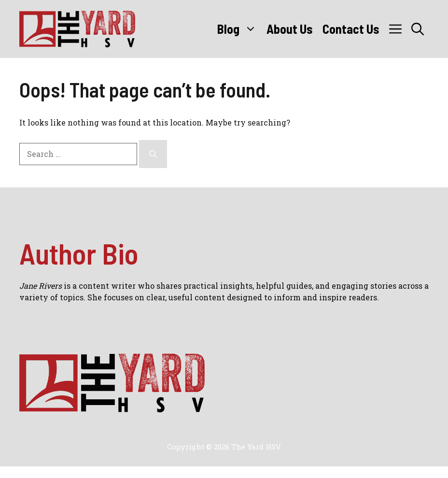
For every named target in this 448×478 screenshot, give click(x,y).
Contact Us (351, 29)
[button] (418, 29)
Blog (239, 29)
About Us (290, 29)
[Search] (153, 154)
